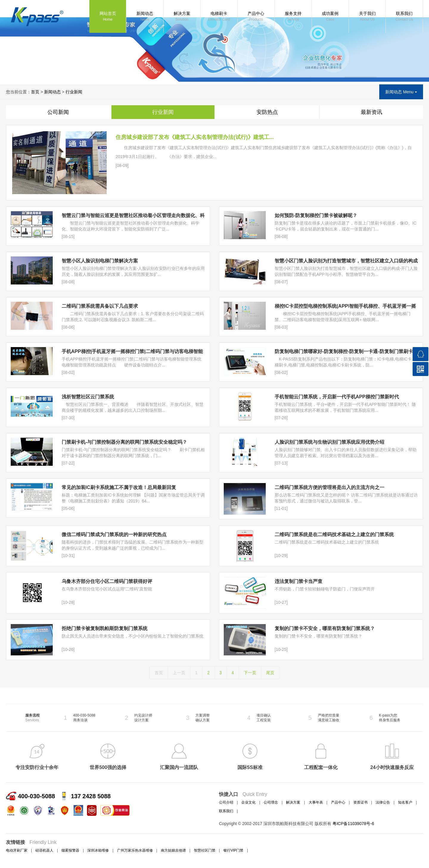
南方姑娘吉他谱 (173, 850)
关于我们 (367, 17)
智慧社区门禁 (205, 850)
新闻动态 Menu (401, 92)
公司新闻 (58, 112)
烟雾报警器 (70, 850)
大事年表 (316, 802)
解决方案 (182, 17)
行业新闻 (74, 92)
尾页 (270, 673)
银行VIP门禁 (233, 850)
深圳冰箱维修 (98, 850)
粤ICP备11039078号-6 (353, 824)
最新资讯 (372, 112)
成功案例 (330, 17)
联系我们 (404, 17)
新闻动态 (145, 17)
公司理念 (271, 802)
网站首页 (108, 17)
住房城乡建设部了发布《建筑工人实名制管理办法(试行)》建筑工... (195, 137)
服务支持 (293, 17)
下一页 (250, 673)
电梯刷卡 (219, 17)
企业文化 (248, 802)
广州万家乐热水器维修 (135, 850)
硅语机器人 (44, 850)
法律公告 (383, 802)
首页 (35, 92)
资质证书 (360, 802)
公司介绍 (226, 802)
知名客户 (405, 802)
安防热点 (267, 112)
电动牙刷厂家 (17, 850)
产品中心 (256, 17)
